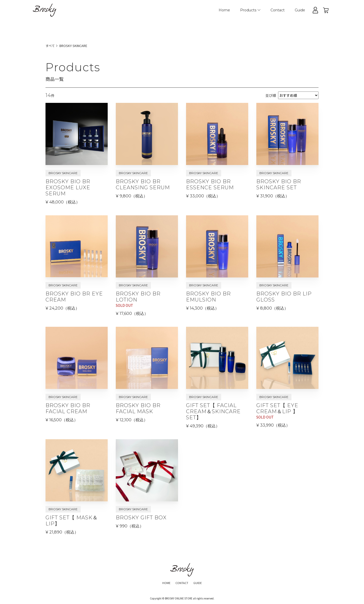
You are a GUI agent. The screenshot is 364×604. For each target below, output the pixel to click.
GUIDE (201, 584)
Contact (278, 10)
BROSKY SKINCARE (76, 45)
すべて (51, 45)
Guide (300, 10)
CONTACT (182, 584)
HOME (163, 584)
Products (250, 10)
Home (224, 10)
